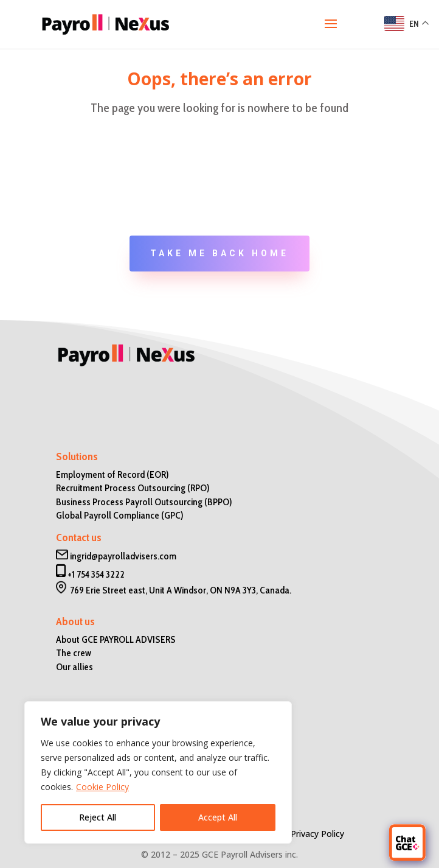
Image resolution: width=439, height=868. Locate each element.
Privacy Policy (317, 834)
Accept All (218, 817)
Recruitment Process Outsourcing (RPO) (133, 488)
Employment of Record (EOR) (112, 474)
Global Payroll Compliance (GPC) (120, 515)
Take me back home (219, 253)
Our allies (74, 667)
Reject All (98, 817)
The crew (74, 653)
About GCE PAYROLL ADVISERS (116, 639)
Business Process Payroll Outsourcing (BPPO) (144, 502)
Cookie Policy (102, 787)
